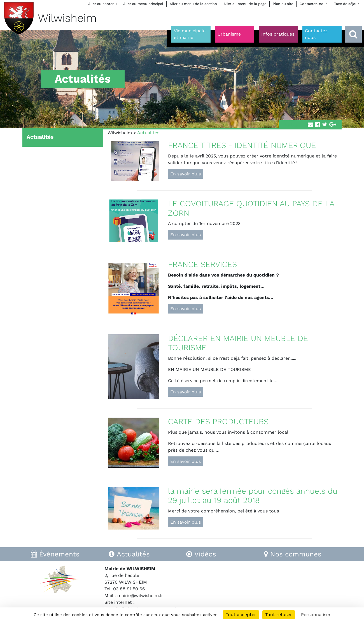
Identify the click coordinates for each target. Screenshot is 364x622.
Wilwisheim (120, 133)
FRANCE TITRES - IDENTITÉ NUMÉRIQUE (242, 145)
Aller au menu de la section (193, 4)
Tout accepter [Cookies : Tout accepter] (241, 615)
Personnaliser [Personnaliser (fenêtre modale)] (316, 615)
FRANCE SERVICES (202, 264)
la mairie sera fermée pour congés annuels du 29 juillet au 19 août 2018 (253, 496)
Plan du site (283, 4)
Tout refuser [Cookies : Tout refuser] (279, 615)
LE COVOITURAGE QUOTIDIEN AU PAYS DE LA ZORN (251, 208)
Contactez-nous (314, 4)
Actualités (40, 137)
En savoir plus (186, 174)
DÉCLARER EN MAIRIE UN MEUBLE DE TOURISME (238, 343)
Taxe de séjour (347, 4)
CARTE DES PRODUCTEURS (218, 422)
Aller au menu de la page (245, 4)
